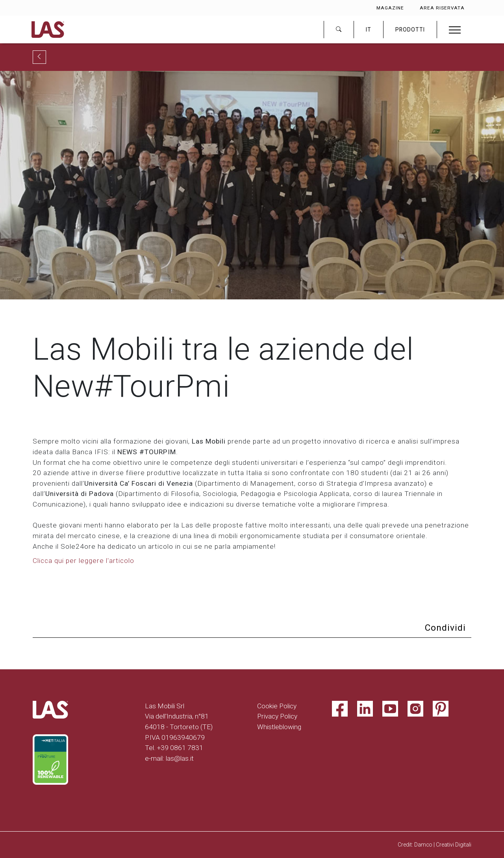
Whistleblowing (279, 727)
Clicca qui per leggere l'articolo (83, 561)
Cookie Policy (277, 706)
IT (369, 30)
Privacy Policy (277, 716)
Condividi (445, 628)
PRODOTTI (410, 30)
